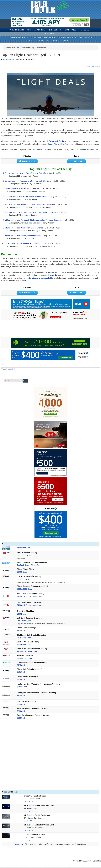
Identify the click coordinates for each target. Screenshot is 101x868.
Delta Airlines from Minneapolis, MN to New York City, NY (27, 181)
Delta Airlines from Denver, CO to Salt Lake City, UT (25, 174)
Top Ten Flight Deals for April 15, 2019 (30, 55)
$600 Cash (21, 719)
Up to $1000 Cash (24, 639)
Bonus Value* (20, 845)
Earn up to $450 (23, 580)
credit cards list (51, 276)
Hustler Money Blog (51, 7)
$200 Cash (21, 705)
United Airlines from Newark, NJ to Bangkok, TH (23, 189)
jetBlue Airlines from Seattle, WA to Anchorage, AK (24, 236)
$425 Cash (21, 666)
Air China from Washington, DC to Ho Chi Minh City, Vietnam (28, 205)
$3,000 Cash (22, 573)
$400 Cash (21, 631)
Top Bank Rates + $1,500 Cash (29, 566)
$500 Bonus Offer (24, 645)
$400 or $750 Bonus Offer (27, 652)
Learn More (28, 802)
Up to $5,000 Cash (24, 556)
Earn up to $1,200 (24, 622)
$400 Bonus (21, 615)
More (3, 365)
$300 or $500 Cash (24, 590)
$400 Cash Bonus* (30, 597)
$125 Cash (21, 673)
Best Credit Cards (56, 141)
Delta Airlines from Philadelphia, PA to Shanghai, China (26, 244)
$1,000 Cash (22, 688)
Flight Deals (12, 370)
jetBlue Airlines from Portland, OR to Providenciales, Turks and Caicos (32, 220)
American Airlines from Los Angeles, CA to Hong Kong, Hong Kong (31, 213)
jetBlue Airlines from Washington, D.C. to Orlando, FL (25, 228)
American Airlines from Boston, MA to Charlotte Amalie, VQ (28, 197)
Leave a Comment (94, 67)
